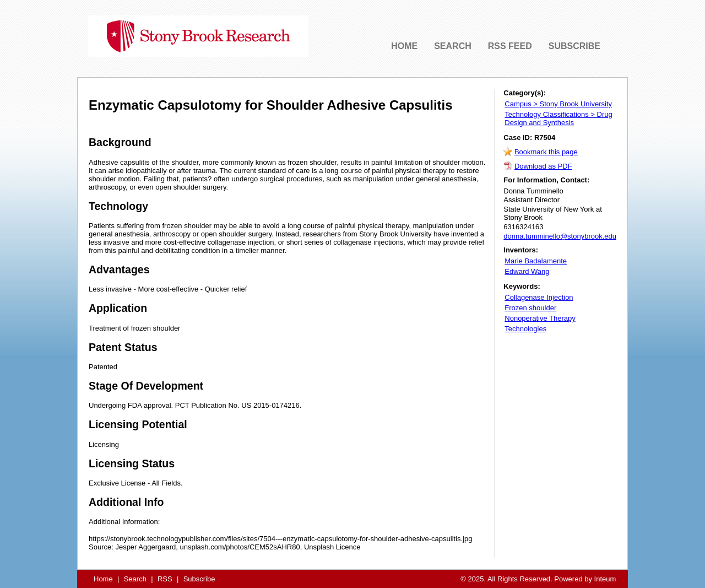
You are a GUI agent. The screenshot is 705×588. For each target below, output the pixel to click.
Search (135, 579)
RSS (165, 579)
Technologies (525, 329)
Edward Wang (527, 271)
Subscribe (199, 579)
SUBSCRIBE (574, 46)
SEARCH (453, 46)
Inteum (605, 579)
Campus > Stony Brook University (558, 104)
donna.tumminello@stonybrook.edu (560, 236)
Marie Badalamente (536, 261)
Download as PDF (543, 166)
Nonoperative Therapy (540, 318)
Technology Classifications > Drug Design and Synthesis (558, 118)
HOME (404, 46)
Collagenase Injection (539, 297)
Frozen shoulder (530, 308)
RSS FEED (510, 46)
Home (103, 579)
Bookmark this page (546, 152)
